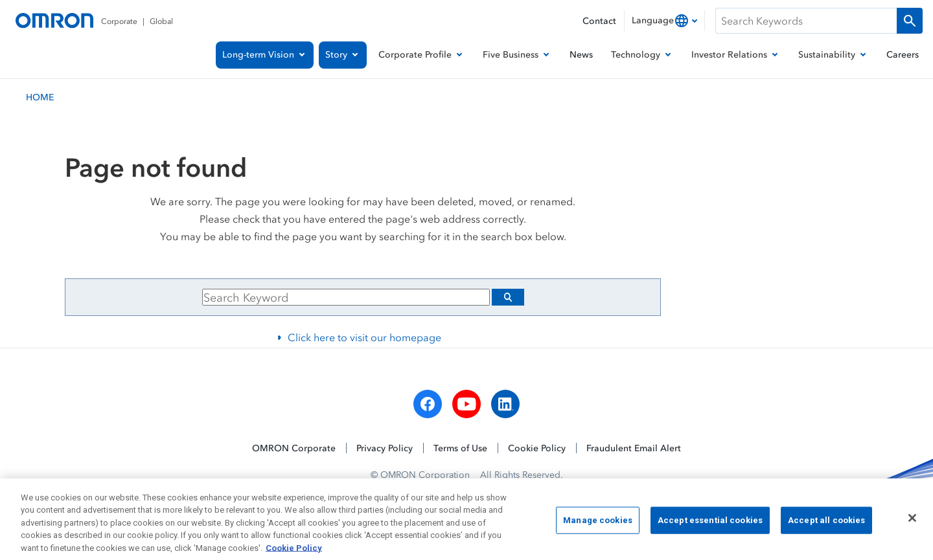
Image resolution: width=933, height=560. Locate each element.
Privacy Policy (385, 448)
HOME (40, 97)
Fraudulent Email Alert (634, 448)
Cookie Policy (537, 448)
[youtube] (466, 404)
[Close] (912, 525)
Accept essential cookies (710, 527)
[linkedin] (505, 404)
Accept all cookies (826, 527)
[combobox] (664, 21)
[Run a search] (910, 21)
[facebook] (428, 404)
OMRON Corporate (294, 448)
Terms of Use (460, 448)
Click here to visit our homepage (364, 337)
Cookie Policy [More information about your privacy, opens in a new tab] (294, 554)
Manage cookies (598, 527)
